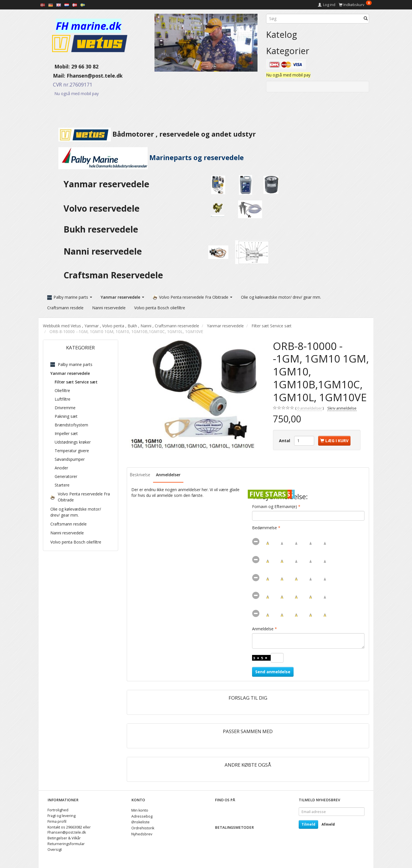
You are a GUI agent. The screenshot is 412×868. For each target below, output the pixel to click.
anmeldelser (310, 408)
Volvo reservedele (104, 208)
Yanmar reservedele (106, 184)
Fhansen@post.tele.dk (95, 76)
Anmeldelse (263, 629)
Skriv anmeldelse (342, 408)
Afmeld (328, 824)
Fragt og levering (62, 816)
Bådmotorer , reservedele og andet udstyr (149, 134)
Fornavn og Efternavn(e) (275, 506)
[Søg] (366, 19)
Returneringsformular (66, 844)
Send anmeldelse (273, 672)
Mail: (55, 76)
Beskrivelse (140, 475)
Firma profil (57, 821)
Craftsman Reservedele (113, 275)
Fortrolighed (58, 810)
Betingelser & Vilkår (64, 838)
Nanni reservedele (104, 251)
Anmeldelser (168, 475)
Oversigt (55, 850)
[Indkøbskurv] (355, 5)
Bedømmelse (265, 528)
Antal (285, 441)
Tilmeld (308, 824)
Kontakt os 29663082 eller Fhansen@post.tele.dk (69, 830)
